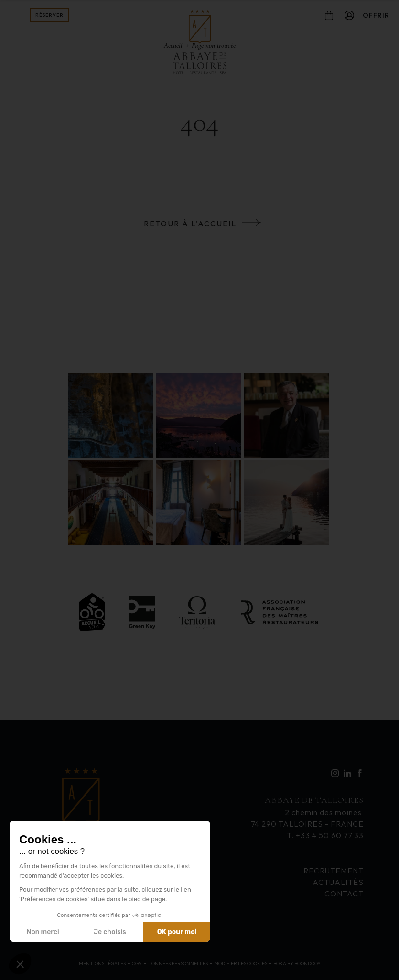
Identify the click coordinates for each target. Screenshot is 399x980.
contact (344, 894)
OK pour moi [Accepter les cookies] (177, 932)
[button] (20, 964)
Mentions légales (102, 964)
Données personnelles (178, 964)
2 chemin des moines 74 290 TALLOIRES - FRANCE (307, 811)
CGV (137, 964)
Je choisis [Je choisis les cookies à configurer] (110, 932)
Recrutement (334, 871)
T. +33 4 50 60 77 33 (325, 835)
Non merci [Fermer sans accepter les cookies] (43, 932)
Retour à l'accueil (190, 224)
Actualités (338, 882)
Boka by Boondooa (297, 964)
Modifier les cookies (241, 964)
